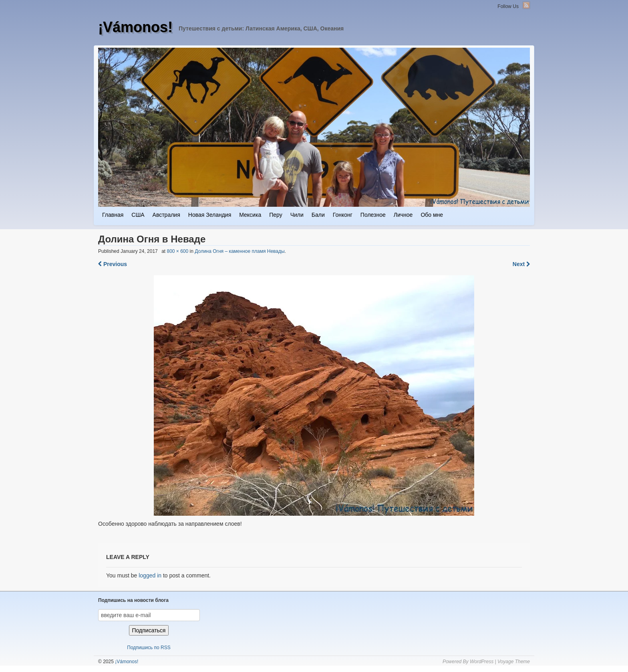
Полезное (373, 215)
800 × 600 (177, 251)
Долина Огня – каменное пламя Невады (240, 251)
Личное (403, 215)
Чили (297, 215)
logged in (150, 575)
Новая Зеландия (210, 215)
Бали (318, 215)
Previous (113, 264)
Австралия (166, 215)
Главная (113, 215)
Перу (276, 215)
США (138, 215)
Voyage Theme (514, 662)
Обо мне (432, 215)
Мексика (250, 215)
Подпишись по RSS (149, 648)
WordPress (482, 662)
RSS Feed (526, 5)
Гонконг (343, 215)
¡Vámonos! (135, 27)
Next (521, 264)
